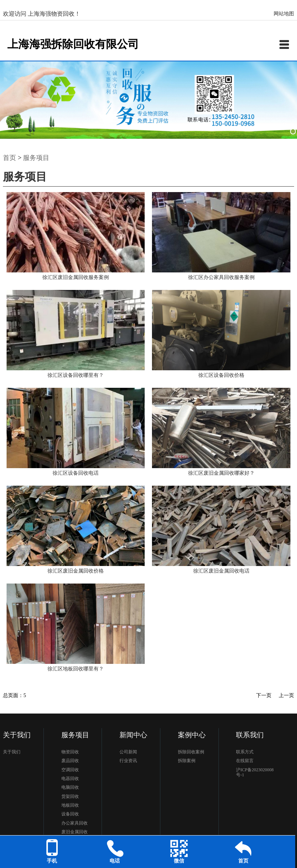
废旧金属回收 (75, 832)
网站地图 (284, 14)
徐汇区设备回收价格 (221, 375)
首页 (9, 158)
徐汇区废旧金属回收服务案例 (76, 277)
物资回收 (70, 752)
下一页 (264, 695)
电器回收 (70, 779)
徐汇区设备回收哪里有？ (76, 375)
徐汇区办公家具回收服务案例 (221, 277)
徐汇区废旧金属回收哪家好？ (221, 473)
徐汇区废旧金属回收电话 (221, 571)
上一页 (286, 695)
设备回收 (70, 814)
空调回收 (70, 770)
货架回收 (70, 796)
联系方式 (245, 752)
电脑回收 (70, 787)
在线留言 (245, 761)
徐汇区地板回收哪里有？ (76, 669)
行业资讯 (128, 761)
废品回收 (70, 761)
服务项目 (36, 158)
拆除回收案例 (191, 752)
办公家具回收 (75, 823)
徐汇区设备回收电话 (76, 473)
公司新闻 (128, 752)
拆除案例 (187, 761)
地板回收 (70, 805)
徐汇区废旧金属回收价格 (76, 571)
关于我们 (12, 752)
